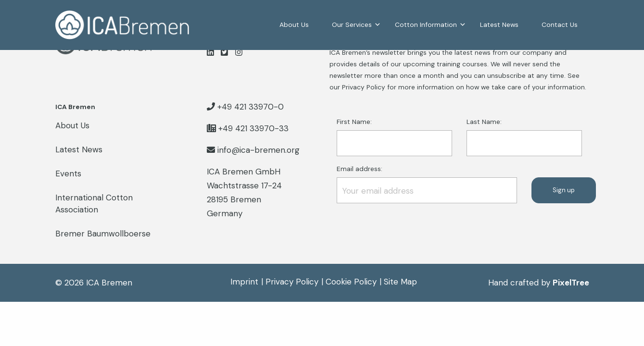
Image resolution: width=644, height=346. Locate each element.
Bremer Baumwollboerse (103, 234)
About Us (294, 25)
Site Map (400, 282)
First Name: (394, 137)
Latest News (499, 25)
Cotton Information (426, 25)
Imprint (244, 282)
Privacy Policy (292, 282)
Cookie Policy (351, 282)
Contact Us (560, 25)
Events (68, 173)
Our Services (352, 25)
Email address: (427, 184)
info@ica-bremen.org (259, 150)
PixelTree (571, 283)
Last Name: (524, 137)
